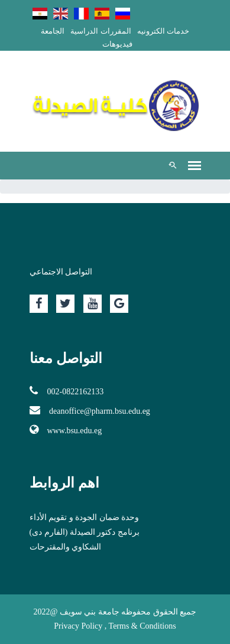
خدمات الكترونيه (163, 31)
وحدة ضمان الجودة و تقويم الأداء (85, 517)
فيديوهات (117, 44)
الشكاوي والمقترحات (66, 547)
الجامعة (53, 31)
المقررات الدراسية (101, 31)
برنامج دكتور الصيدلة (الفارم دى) (85, 532)
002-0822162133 (67, 391)
